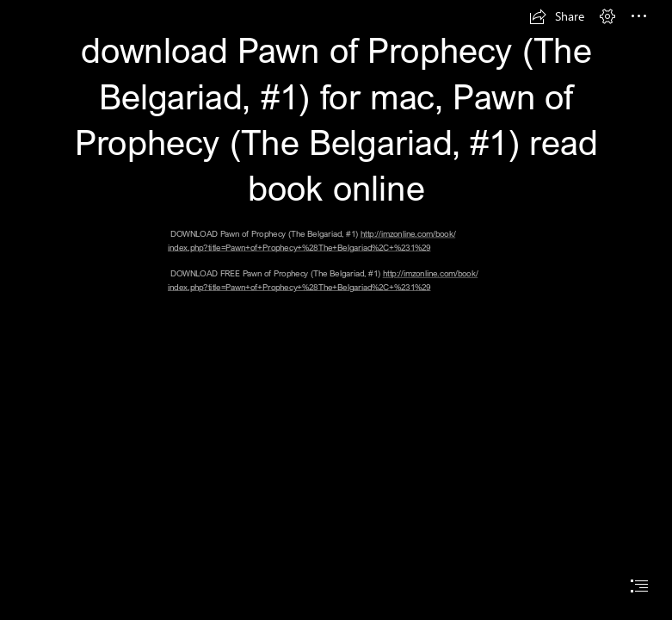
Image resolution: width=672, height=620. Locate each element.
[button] (557, 16)
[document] (336, 310)
